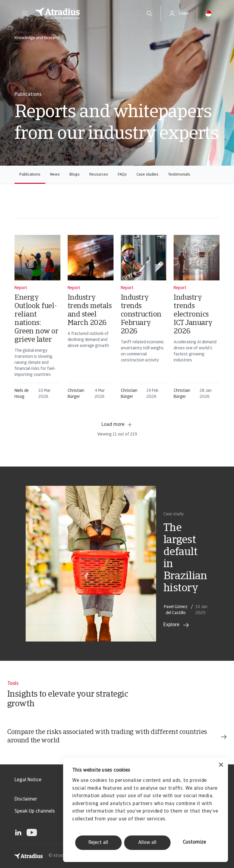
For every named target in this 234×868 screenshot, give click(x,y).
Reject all (98, 843)
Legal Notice (28, 780)
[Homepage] (84, 14)
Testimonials (179, 175)
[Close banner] (221, 765)
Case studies (147, 175)
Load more (117, 425)
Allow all (147, 843)
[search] (149, 14)
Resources (99, 175)
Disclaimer (26, 799)
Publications (30, 175)
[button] (25, 14)
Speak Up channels (35, 811)
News (55, 175)
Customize (194, 842)
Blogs (75, 175)
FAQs (122, 175)
